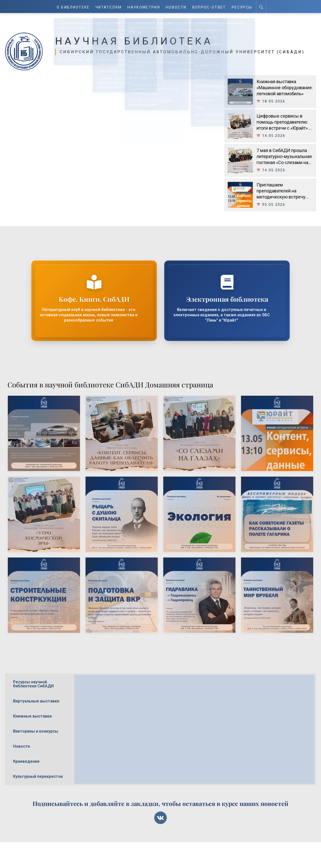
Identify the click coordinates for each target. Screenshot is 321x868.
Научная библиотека (141, 41)
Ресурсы (242, 6)
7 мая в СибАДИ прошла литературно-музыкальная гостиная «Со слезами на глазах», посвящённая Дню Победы (285, 162)
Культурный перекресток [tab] (38, 776)
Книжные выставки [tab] (32, 716)
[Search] (261, 7)
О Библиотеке (74, 6)
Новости (177, 6)
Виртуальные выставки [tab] (36, 701)
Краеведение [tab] (26, 761)
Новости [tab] (21, 746)
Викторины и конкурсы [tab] (36, 731)
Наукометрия (144, 6)
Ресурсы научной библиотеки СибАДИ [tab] (33, 684)
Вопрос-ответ (209, 6)
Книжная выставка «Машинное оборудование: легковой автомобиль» (285, 87)
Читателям (109, 6)
